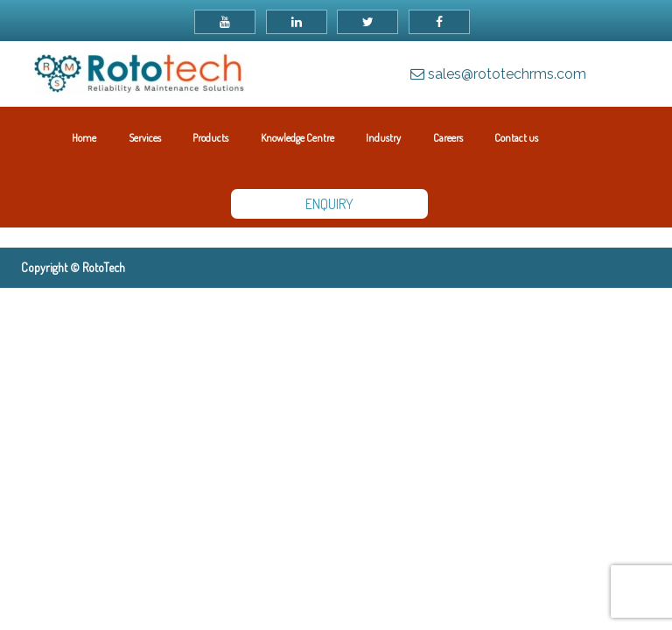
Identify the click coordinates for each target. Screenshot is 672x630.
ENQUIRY (329, 204)
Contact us (516, 138)
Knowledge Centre (297, 138)
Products (210, 138)
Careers (448, 138)
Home (84, 138)
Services (145, 138)
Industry (383, 138)
